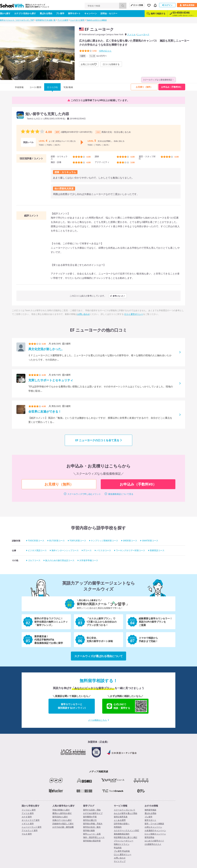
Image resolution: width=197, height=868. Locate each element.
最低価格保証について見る (121, 494)
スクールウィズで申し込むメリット (84, 494)
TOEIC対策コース (36, 541)
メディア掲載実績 (98, 771)
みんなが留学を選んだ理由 (126, 813)
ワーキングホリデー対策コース (130, 550)
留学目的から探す (60, 817)
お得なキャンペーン (153, 827)
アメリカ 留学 (28, 813)
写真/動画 (68, 87)
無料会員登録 (187, 5)
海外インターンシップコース (65, 550)
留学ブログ (89, 806)
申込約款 (118, 848)
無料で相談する (156, 13)
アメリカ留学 (63, 20)
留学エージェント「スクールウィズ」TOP (17, 20)
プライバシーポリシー (124, 841)
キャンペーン (91, 13)
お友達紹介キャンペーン (155, 830)
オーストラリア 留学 (31, 820)
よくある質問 (120, 820)
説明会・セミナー (109, 13)
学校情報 (19, 87)
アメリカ (131, 35)
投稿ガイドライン (122, 844)
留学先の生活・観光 (92, 827)
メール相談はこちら (98, 720)
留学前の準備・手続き (93, 824)
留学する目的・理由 (92, 810)
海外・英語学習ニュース (94, 837)
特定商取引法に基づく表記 (126, 837)
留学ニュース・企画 (92, 834)
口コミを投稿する (111, 64)
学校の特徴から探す (61, 810)
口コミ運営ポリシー (134, 314)
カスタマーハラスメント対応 (126, 830)
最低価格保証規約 (122, 834)
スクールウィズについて (125, 810)
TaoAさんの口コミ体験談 (97, 20)
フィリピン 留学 (29, 810)
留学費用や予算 (90, 817)
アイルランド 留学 (30, 830)
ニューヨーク (143, 34)
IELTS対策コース (57, 541)
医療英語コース (157, 550)
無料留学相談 (150, 810)
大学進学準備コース (89, 560)
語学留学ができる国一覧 (46, 20)
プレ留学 (60, 13)
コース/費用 (35, 87)
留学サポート (74, 13)
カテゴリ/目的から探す (25, 13)
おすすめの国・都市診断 (63, 827)
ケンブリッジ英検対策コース (104, 541)
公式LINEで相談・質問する (127, 706)
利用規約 (118, 827)
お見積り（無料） (144, 87)
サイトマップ (120, 861)
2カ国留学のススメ (153, 844)
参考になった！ (118, 296)
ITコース (88, 550)
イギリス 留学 (28, 824)
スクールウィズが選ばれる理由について (98, 656)
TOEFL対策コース (78, 541)
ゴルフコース (34, 560)
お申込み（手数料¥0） (172, 87)
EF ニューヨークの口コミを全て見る (99, 440)
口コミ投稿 (137, 5)
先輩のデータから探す (62, 820)
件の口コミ (105, 51)
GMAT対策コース (150, 541)
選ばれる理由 (46, 13)
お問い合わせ (84, 314)
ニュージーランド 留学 (32, 827)
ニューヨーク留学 (77, 20)
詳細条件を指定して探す (63, 824)
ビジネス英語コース (37, 550)
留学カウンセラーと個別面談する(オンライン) (72, 706)
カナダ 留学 (27, 817)
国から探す (5, 13)
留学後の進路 (89, 830)
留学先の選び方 (90, 820)
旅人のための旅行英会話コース (60, 560)
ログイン (167, 5)
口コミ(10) (52, 87)
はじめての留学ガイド (154, 841)
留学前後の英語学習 (92, 841)
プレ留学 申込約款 (122, 851)
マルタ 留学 (27, 834)
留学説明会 (149, 837)
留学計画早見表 (121, 817)
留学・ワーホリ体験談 (154, 824)
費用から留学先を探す (62, 813)
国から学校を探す (31, 806)
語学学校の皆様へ (122, 824)
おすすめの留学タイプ (93, 813)
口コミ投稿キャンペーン (155, 834)
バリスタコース (104, 550)
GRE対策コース (130, 541)
